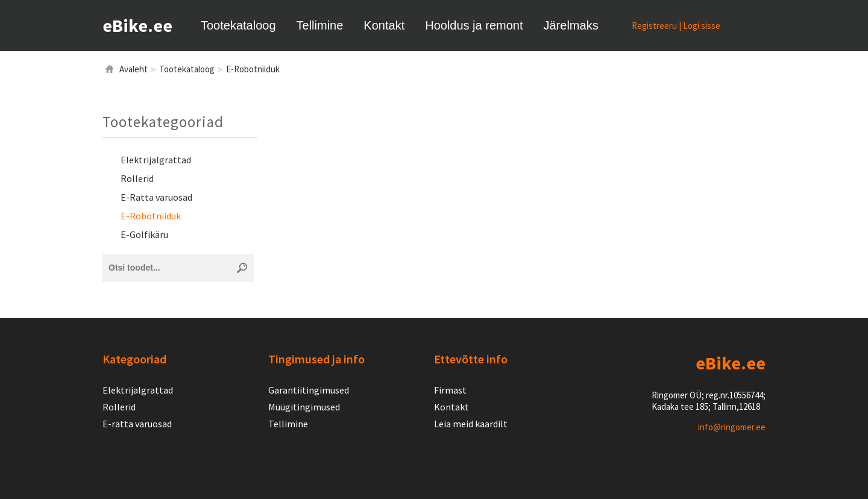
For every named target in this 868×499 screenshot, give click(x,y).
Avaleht (134, 69)
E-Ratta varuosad (156, 197)
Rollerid (137, 178)
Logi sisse (702, 26)
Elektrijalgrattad (156, 160)
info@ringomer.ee (732, 427)
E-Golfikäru (144, 234)
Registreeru (654, 26)
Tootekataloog (187, 69)
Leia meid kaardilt (471, 424)
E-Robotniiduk (253, 69)
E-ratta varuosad (137, 424)
